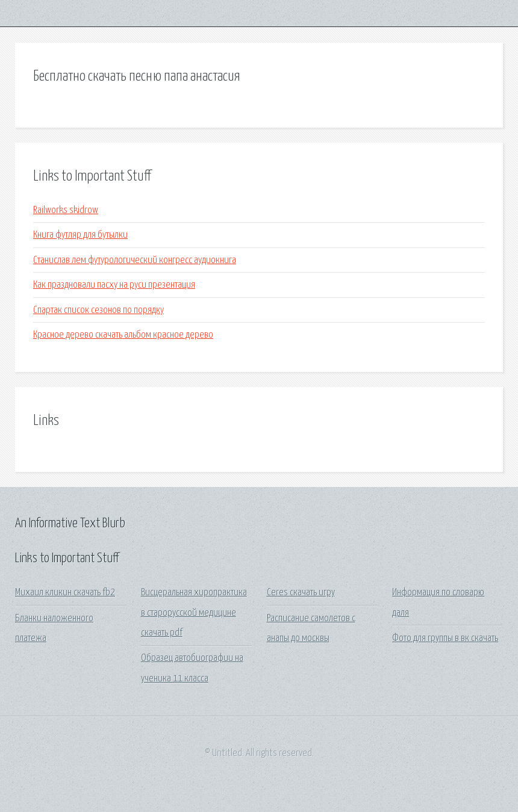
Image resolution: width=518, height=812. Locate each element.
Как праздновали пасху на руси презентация (114, 285)
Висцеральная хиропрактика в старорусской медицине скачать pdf (194, 613)
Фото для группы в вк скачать (445, 638)
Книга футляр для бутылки (80, 235)
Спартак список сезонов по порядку (98, 310)
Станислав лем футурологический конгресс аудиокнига (135, 260)
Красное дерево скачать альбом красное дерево (123, 335)
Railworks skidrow (66, 210)
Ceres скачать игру (301, 593)
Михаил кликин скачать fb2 (65, 593)
